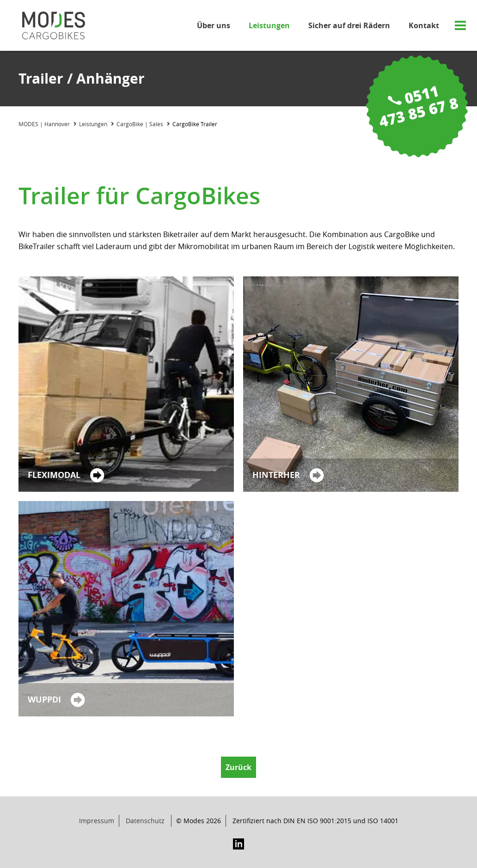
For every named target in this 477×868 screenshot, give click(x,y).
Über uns (214, 25)
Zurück (238, 767)
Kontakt (424, 25)
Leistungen (269, 25)
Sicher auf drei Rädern (349, 25)
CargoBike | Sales (140, 124)
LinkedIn (238, 844)
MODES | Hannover (44, 124)
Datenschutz (145, 821)
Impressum (97, 821)
